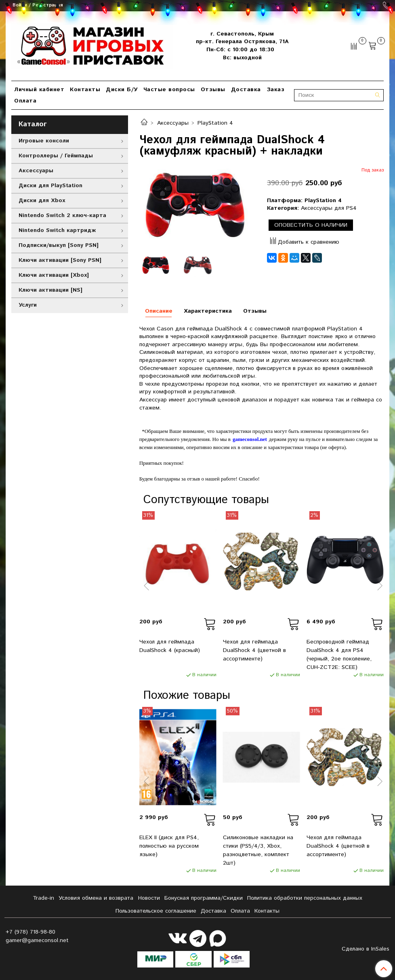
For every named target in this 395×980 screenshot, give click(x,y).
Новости (149, 898)
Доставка (246, 90)
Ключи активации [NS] (50, 290)
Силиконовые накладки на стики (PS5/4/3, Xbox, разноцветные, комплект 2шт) (258, 850)
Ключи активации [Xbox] (54, 275)
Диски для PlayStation (50, 186)
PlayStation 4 (215, 123)
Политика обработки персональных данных (305, 898)
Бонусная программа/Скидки (204, 898)
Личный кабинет (39, 90)
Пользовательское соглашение (156, 911)
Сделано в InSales (366, 949)
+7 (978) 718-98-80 (30, 932)
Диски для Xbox (42, 201)
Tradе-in (43, 898)
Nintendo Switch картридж (57, 230)
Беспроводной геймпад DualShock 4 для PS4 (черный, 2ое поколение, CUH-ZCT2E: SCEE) (339, 655)
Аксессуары (173, 123)
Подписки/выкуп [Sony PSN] (59, 245)
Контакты (85, 90)
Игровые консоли (44, 141)
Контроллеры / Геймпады (56, 156)
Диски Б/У (122, 90)
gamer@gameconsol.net (37, 940)
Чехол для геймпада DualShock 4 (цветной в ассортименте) (254, 650)
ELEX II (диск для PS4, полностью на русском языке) (169, 846)
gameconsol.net (250, 439)
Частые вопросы (169, 90)
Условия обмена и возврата (96, 898)
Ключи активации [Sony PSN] (60, 260)
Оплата (25, 101)
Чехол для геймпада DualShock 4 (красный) (170, 646)
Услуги (28, 305)
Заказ (276, 90)
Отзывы (213, 90)
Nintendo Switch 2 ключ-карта (62, 215)
